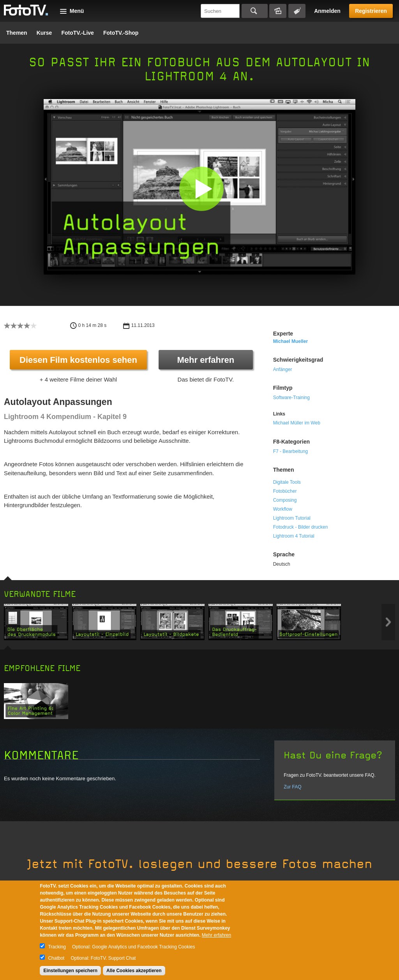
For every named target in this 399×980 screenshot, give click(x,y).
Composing (285, 500)
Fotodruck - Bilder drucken (301, 527)
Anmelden (327, 11)
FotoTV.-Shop (121, 33)
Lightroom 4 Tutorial (294, 536)
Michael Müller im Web (297, 423)
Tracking (57, 947)
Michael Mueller (290, 341)
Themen (17, 33)
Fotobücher (285, 491)
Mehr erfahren (206, 360)
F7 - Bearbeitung (290, 451)
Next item (388, 622)
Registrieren (371, 11)
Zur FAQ (292, 787)
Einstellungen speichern (70, 971)
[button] (201, 189)
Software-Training (291, 398)
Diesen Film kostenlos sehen (78, 360)
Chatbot (56, 958)
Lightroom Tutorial (292, 518)
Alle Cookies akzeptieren (134, 971)
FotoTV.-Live (78, 33)
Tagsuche (297, 11)
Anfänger (283, 369)
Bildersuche (278, 11)
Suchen (255, 11)
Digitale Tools (287, 482)
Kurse (44, 33)
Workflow (283, 509)
